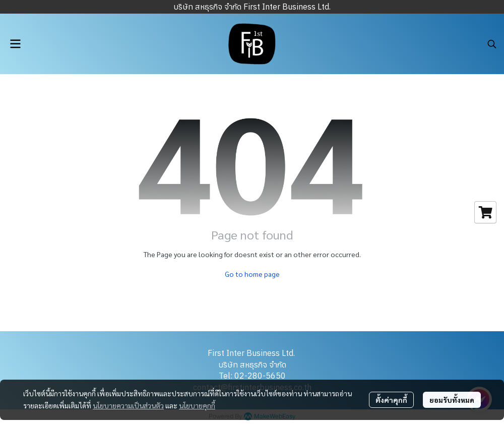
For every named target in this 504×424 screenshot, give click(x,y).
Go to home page (252, 274)
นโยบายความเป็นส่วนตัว (128, 405)
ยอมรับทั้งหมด (452, 400)
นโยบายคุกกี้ (197, 405)
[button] (492, 44)
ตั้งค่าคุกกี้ (391, 400)
